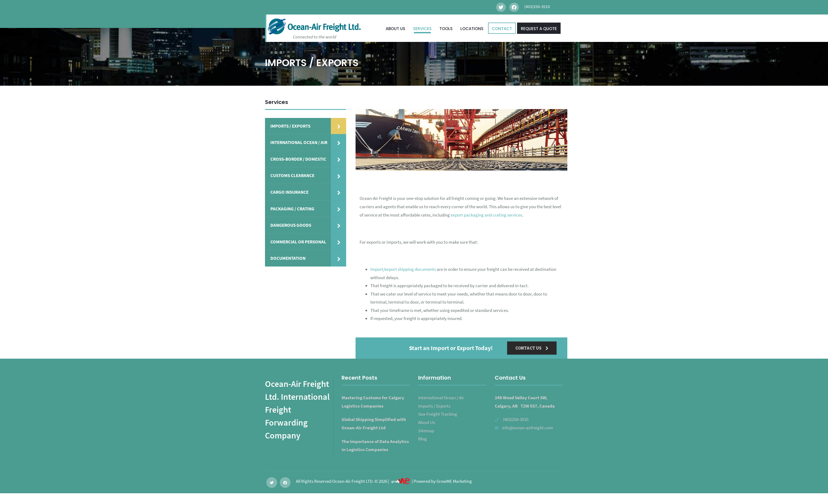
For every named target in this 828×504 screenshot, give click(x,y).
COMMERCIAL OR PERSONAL (298, 242)
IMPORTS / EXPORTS (290, 126)
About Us (427, 422)
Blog (422, 439)
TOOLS (446, 29)
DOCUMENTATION (288, 258)
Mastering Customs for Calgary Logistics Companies (373, 402)
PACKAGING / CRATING (292, 209)
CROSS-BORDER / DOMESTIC (298, 159)
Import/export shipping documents (403, 269)
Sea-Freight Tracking (438, 414)
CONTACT (502, 29)
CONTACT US (532, 348)
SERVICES (422, 29)
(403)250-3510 (516, 419)
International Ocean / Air (441, 398)
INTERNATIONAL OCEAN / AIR (299, 142)
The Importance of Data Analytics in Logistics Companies (375, 446)
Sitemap (426, 431)
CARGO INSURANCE (289, 192)
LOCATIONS (472, 29)
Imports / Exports (434, 406)
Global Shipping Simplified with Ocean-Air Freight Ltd (374, 424)
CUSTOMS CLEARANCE (292, 175)
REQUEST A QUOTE (539, 29)
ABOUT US (395, 29)
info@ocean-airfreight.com (528, 428)
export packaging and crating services (486, 215)
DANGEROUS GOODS (291, 225)
